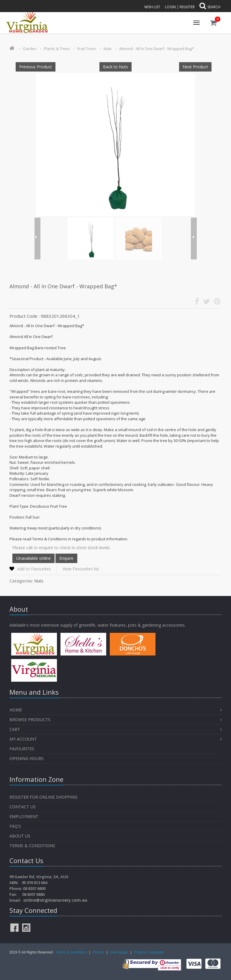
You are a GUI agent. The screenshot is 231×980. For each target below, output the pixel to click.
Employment (24, 816)
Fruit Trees (87, 49)
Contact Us (23, 807)
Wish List (152, 7)
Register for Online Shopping (43, 797)
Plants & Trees (57, 49)
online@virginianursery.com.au (55, 900)
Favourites (22, 749)
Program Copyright (149, 952)
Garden (30, 49)
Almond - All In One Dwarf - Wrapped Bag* (157, 49)
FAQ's (15, 826)
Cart (15, 729)
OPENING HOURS (27, 758)
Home (16, 710)
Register (187, 7)
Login (170, 7)
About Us (20, 836)
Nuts (108, 49)
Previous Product (36, 67)
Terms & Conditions (32, 846)
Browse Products (30, 720)
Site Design (120, 952)
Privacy (99, 952)
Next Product (195, 67)
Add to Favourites (34, 569)
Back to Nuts (115, 67)
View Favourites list (81, 569)
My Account (23, 739)
